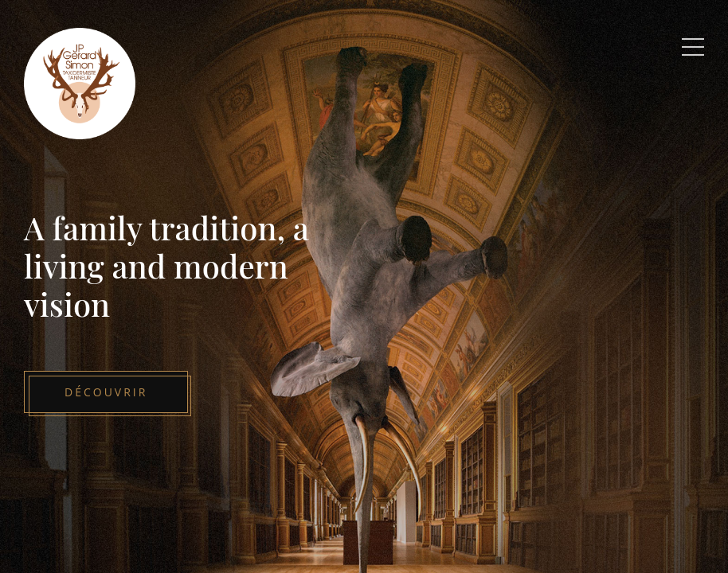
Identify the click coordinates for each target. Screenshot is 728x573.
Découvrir (106, 392)
